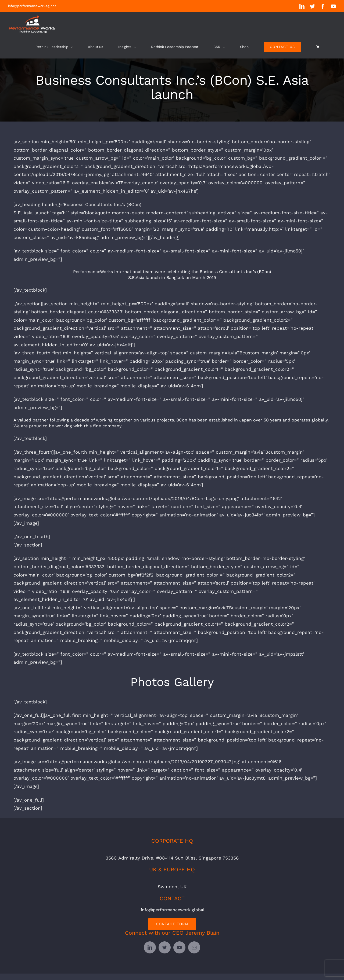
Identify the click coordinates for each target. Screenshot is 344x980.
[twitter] (165, 947)
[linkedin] (150, 947)
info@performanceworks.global (33, 6)
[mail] (194, 947)
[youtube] (179, 947)
